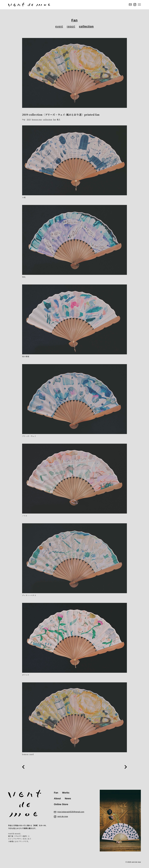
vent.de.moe (63, 816)
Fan (74, 20)
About (57, 798)
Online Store (61, 804)
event (59, 26)
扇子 (58, 119)
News (68, 798)
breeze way (37, 119)
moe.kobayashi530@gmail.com (71, 812)
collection (86, 26)
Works (66, 793)
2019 (29, 119)
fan (54, 119)
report (71, 26)
